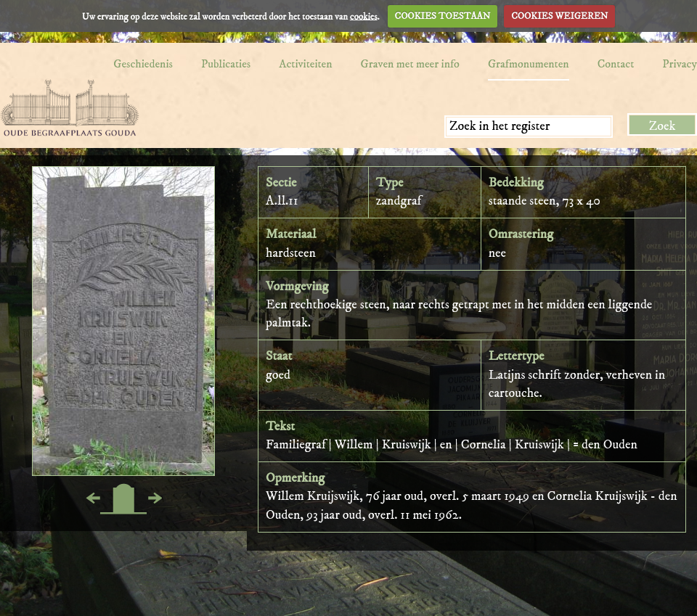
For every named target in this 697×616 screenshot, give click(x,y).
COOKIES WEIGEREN (559, 16)
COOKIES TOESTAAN (443, 16)
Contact (616, 64)
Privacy (680, 64)
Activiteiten (305, 64)
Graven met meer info (410, 64)
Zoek (663, 126)
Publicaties (226, 64)
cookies (364, 16)
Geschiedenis (143, 64)
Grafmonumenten (529, 64)
